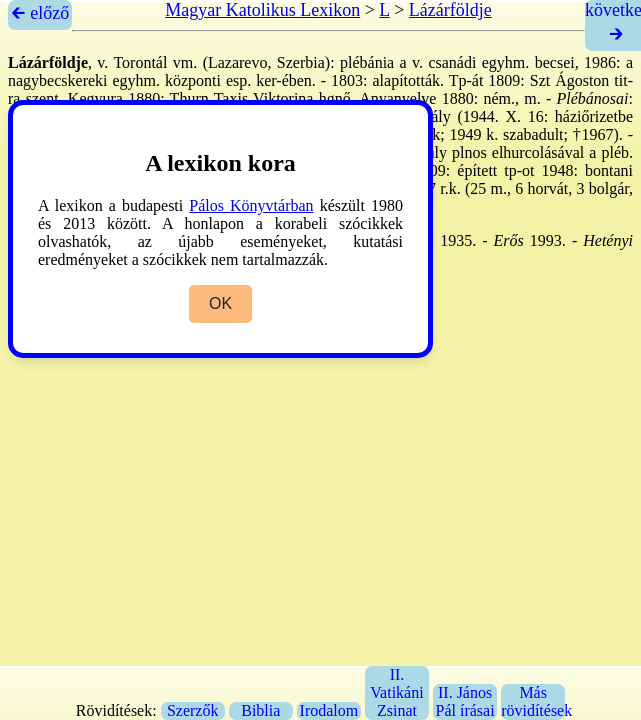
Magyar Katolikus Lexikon (262, 10)
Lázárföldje (450, 10)
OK (220, 303)
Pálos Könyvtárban (251, 205)
